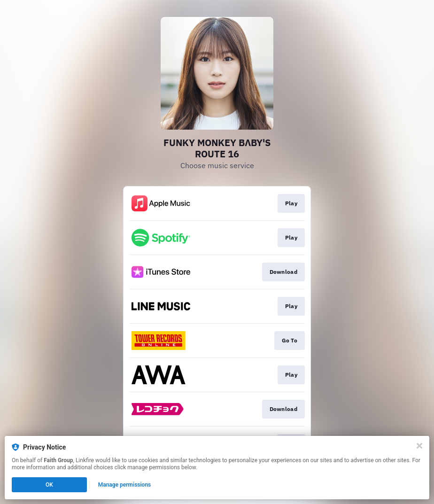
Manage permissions (125, 485)
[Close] (419, 446)
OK (49, 485)
